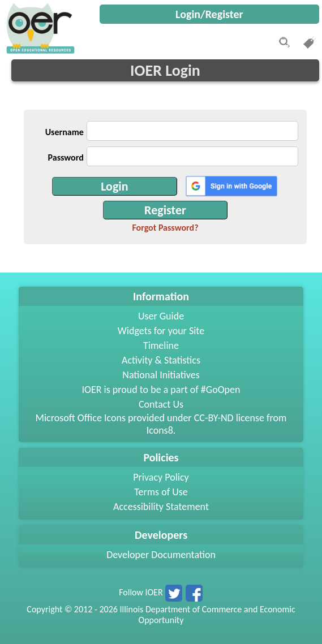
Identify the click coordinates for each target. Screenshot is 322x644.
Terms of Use (161, 492)
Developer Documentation (161, 555)
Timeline (161, 345)
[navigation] (39, 51)
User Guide (161, 316)
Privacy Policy (161, 477)
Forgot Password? (165, 228)
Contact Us (161, 404)
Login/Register (209, 14)
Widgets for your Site (161, 331)
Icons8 (160, 430)
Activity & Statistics (161, 360)
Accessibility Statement (161, 507)
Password (66, 157)
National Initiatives (161, 375)
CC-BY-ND (214, 418)
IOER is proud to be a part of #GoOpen (161, 390)
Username (65, 132)
